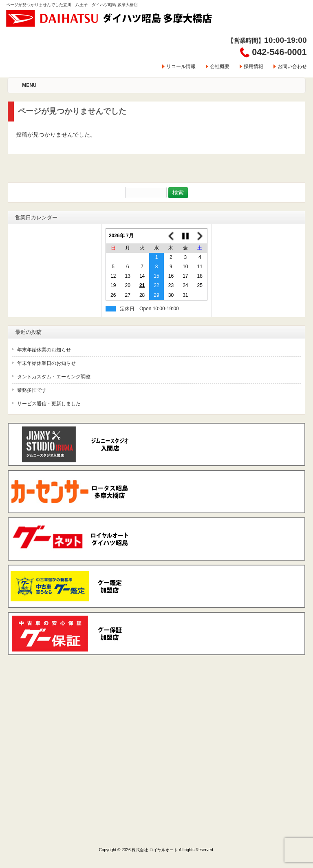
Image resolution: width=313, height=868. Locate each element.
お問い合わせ (292, 66)
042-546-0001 (279, 52)
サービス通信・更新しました (49, 404)
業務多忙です (32, 390)
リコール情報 (181, 66)
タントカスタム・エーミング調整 (54, 377)
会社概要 (220, 66)
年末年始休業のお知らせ (44, 350)
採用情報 (253, 66)
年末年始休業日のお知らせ (46, 363)
